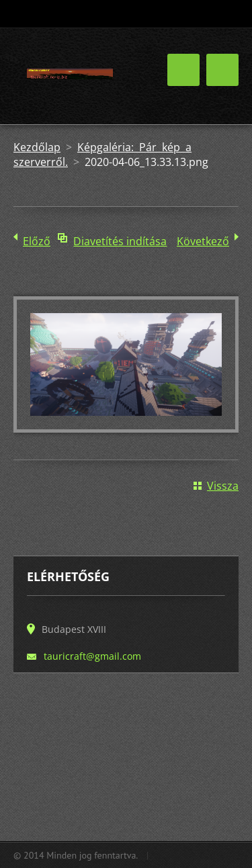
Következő (203, 241)
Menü (222, 70)
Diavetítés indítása (120, 241)
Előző (37, 241)
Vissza (223, 486)
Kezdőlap (37, 147)
